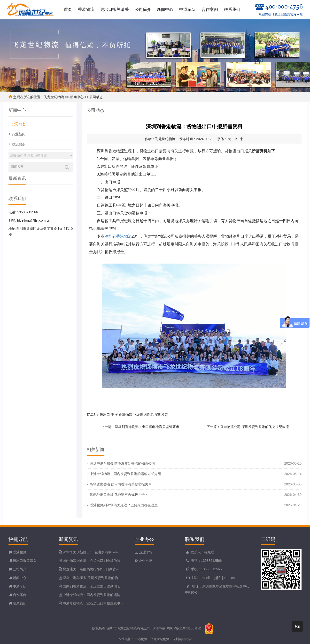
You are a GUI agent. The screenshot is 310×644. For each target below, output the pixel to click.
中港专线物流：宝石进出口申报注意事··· (93, 603)
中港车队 (187, 10)
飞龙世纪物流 (54, 97)
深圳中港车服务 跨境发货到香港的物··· (92, 578)
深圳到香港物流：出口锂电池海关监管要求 (147, 427)
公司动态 (96, 97)
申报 (114, 415)
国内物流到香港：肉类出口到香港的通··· (93, 561)
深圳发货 (161, 415)
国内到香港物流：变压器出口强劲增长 (92, 586)
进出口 (105, 415)
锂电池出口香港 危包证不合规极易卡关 (119, 495)
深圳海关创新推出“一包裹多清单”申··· (91, 552)
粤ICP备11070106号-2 (184, 628)
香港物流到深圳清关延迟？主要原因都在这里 (124, 505)
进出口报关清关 (114, 10)
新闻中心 (165, 10)
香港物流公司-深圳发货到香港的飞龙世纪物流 (255, 427)
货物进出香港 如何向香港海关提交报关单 (121, 484)
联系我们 (232, 10)
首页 (68, 10)
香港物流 (86, 10)
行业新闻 (19, 134)
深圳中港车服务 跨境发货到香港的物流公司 (123, 463)
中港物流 (141, 639)
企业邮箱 (145, 552)
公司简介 (143, 10)
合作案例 (210, 10)
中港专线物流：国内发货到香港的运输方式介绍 (125, 474)
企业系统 (145, 561)
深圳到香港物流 (118, 236)
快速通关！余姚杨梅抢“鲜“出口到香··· (91, 569)
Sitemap (159, 628)
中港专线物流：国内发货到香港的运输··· (93, 595)
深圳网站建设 (182, 639)
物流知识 (19, 144)
